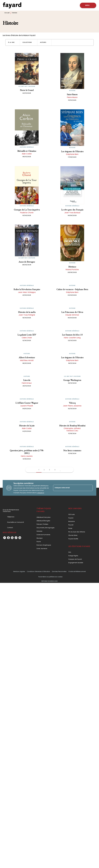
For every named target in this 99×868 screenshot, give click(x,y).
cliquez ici (41, 493)
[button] (13, 42)
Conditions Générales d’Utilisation (38, 571)
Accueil (7, 13)
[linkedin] (20, 538)
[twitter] (12, 538)
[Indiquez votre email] (70, 488)
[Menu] (88, 5)
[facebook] (8, 538)
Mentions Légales (19, 571)
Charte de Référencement (77, 571)
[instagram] (5, 538)
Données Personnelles (59, 571)
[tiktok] (16, 538)
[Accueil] (12, 5)
